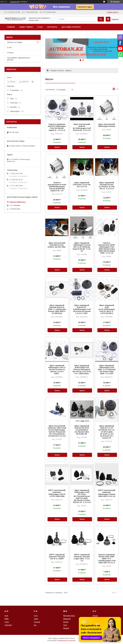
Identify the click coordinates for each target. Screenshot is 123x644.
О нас (40, 27)
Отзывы (10, 53)
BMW (7, 619)
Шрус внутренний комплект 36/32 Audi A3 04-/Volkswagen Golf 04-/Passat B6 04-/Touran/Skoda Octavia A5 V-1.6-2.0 (57, 431)
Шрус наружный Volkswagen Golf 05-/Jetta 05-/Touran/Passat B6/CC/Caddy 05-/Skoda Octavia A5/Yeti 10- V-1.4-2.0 (82, 496)
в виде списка (117, 90)
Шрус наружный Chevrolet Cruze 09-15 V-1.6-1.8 (82, 185)
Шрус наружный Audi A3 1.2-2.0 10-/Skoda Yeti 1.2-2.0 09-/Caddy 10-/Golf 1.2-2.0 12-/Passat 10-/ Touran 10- (107, 432)
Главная (11, 27)
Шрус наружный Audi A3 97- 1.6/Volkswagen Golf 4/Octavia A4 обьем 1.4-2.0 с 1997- (82, 309)
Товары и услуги (57, 70)
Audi (6, 616)
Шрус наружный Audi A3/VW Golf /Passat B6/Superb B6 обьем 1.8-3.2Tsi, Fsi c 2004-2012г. (82, 370)
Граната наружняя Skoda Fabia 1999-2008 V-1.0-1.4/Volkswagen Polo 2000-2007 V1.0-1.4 (107, 559)
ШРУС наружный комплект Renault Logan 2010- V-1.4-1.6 (82, 558)
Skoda (95, 616)
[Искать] (101, 19)
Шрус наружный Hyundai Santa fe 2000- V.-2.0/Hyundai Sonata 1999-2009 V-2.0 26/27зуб (57, 309)
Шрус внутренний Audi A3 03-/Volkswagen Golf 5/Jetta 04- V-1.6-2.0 (82, 127)
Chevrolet (8, 625)
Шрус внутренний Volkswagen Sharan (107, 125)
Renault (66, 628)
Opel (65, 625)
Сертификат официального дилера (19, 59)
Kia (35, 625)
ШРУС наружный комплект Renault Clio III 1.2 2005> (57, 557)
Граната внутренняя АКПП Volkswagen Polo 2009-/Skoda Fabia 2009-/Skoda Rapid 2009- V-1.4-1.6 (107, 248)
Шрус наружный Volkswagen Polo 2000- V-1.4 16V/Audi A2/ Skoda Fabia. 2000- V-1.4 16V (107, 370)
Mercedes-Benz (69, 616)
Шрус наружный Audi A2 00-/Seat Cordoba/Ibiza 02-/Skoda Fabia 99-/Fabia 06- (82, 430)
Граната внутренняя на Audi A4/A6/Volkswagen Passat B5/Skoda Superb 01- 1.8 (57, 187)
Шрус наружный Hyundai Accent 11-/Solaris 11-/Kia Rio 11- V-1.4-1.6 (107, 186)
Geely (36, 619)
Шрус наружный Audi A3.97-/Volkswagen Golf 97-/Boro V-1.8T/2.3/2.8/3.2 (107, 309)
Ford (36, 616)
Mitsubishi (67, 619)
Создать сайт (15, 2)
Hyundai (37, 622)
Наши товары (26, 27)
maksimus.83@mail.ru (17, 202)
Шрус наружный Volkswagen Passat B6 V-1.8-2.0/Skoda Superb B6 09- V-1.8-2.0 (82, 247)
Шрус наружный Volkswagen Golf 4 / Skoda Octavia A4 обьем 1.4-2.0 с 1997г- (57, 370)
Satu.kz (72, 638)
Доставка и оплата (71, 27)
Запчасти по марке (15, 42)
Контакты (52, 27)
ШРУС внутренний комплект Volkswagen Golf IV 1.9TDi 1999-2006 (57, 493)
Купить (57, 147)
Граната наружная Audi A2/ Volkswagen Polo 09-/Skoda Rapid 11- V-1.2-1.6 (57, 127)
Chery (7, 622)
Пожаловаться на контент (66, 641)
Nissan (66, 622)
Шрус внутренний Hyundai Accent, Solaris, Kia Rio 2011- (57, 245)
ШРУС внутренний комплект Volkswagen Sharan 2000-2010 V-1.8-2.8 (107, 493)
